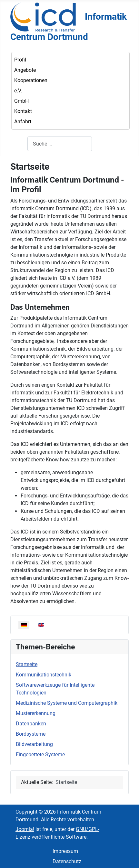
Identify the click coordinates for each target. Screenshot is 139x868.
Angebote (25, 70)
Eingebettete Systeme (40, 755)
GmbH (21, 101)
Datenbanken (31, 724)
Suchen (19, 144)
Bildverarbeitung (34, 744)
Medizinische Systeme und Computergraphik (67, 703)
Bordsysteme (31, 734)
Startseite (27, 664)
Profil (20, 60)
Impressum (65, 851)
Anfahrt (23, 122)
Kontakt (23, 111)
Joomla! (25, 829)
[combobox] (60, 144)
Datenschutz (67, 861)
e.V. (18, 91)
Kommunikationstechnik (44, 675)
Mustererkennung (36, 713)
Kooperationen (31, 80)
